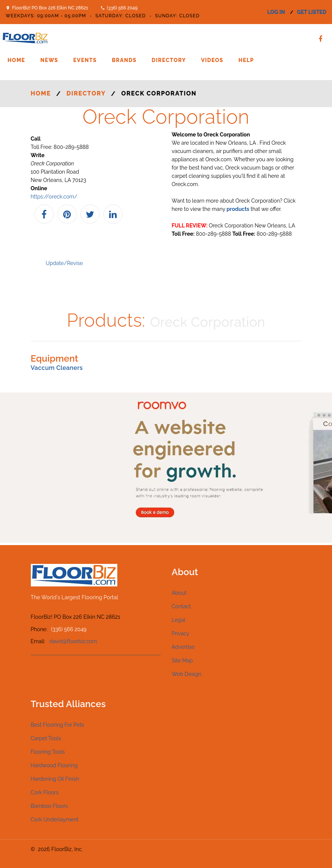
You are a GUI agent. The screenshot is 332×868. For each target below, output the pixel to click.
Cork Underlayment (55, 820)
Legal (179, 620)
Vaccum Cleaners (57, 368)
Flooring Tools (48, 752)
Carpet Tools (46, 738)
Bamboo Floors (49, 806)
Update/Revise (64, 263)
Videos (212, 60)
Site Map (182, 660)
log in (276, 12)
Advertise (183, 647)
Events (85, 60)
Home (16, 60)
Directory (169, 60)
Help (246, 60)
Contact (181, 606)
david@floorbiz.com (74, 641)
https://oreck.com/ (54, 197)
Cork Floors (45, 792)
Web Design (187, 674)
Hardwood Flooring (54, 765)
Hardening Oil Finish (55, 779)
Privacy (181, 633)
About (179, 593)
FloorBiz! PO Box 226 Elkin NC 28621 (50, 8)
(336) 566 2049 (122, 8)
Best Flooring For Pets (58, 725)
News (49, 60)
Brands (124, 60)
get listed (312, 12)
